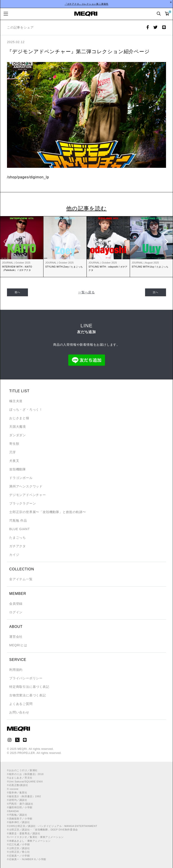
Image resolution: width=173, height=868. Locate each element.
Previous (6, 242)
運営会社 (16, 637)
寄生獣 (14, 444)
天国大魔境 (18, 427)
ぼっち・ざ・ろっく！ (26, 410)
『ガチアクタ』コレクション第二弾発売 (86, 4)
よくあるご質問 (21, 704)
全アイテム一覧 (21, 579)
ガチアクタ (18, 546)
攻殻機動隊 (18, 469)
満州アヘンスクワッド (26, 486)
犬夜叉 (14, 461)
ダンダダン (18, 435)
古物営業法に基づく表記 (28, 695)
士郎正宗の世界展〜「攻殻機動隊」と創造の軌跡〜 (48, 512)
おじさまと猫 (19, 418)
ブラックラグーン (23, 503)
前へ (18, 292)
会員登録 (16, 604)
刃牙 (13, 452)
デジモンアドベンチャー (28, 495)
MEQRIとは (18, 645)
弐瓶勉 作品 (18, 520)
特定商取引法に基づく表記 (29, 687)
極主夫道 (16, 401)
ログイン (16, 612)
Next (167, 242)
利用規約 (16, 670)
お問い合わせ (19, 712)
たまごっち (18, 538)
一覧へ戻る (86, 292)
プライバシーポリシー (26, 678)
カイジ (14, 555)
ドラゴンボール (21, 478)
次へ (156, 292)
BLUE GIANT (19, 529)
